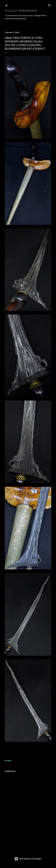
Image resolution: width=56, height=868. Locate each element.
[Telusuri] (49, 5)
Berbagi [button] (8, 760)
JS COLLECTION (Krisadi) (21, 11)
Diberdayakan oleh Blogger (28, 859)
